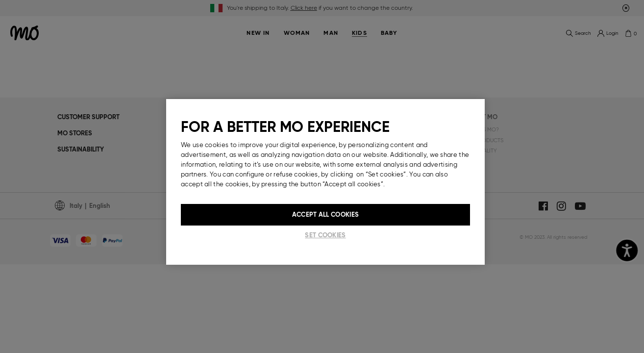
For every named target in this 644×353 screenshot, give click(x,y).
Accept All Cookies (325, 214)
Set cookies (325, 235)
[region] (325, 182)
